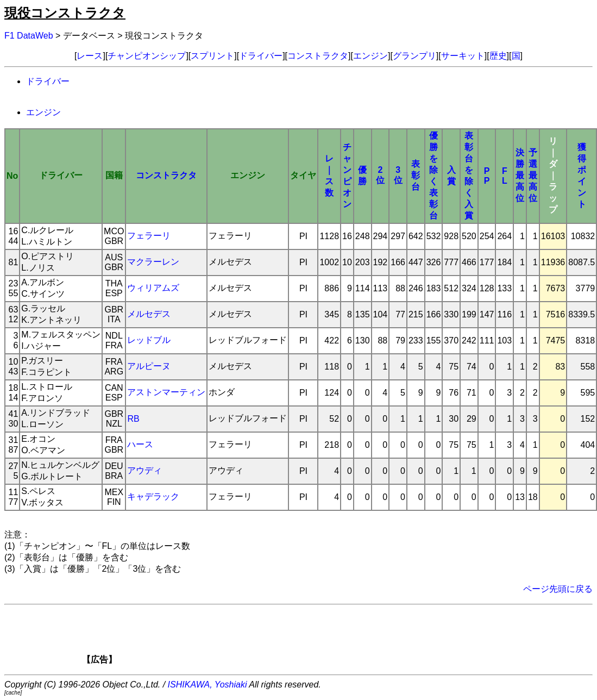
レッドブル (149, 340)
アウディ (144, 470)
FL (505, 176)
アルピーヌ (149, 366)
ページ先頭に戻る (558, 589)
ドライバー (261, 56)
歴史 (498, 56)
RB (133, 419)
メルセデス (149, 314)
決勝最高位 (520, 175)
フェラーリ (149, 236)
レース (90, 56)
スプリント (212, 56)
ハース (140, 444)
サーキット (463, 56)
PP (487, 176)
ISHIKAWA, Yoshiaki (208, 685)
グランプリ (414, 56)
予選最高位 (533, 175)
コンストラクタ (318, 56)
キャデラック (153, 496)
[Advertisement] (317, 638)
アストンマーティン (166, 392)
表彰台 (416, 175)
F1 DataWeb (29, 36)
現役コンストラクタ (65, 13)
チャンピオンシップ (147, 56)
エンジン (370, 56)
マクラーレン (153, 262)
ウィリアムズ (153, 288)
